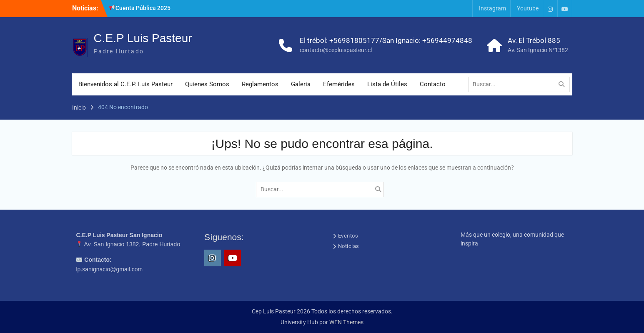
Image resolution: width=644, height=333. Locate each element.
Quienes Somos (207, 84)
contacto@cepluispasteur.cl (336, 50)
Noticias (349, 246)
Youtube (528, 8)
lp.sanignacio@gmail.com (110, 269)
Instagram (492, 8)
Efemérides (339, 84)
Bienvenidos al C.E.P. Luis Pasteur (125, 84)
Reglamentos (260, 84)
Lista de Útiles (387, 84)
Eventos (348, 236)
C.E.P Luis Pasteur (143, 38)
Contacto (433, 84)
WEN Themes (346, 322)
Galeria (301, 84)
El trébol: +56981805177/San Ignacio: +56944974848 (386, 40)
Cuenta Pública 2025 (140, 8)
